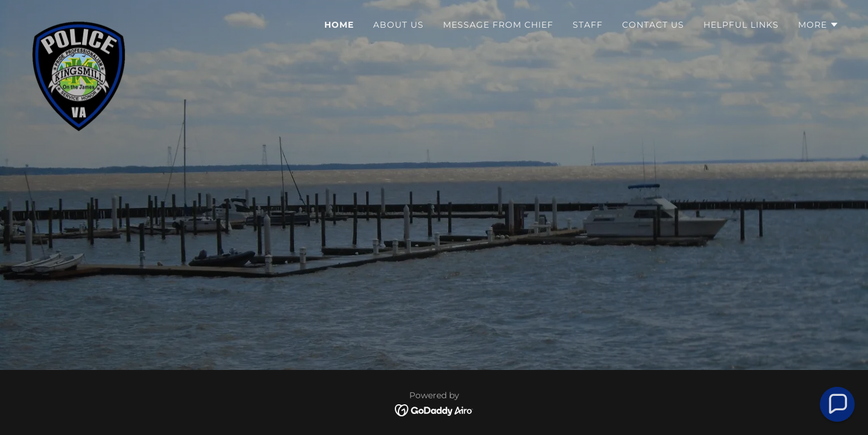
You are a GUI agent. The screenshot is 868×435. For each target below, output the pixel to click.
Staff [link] (588, 25)
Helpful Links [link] (741, 25)
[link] (79, 21)
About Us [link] (398, 25)
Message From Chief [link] (498, 25)
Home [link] (339, 25)
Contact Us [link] (653, 25)
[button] (819, 25)
